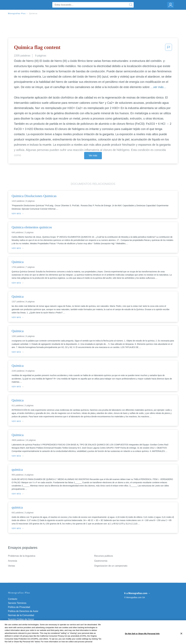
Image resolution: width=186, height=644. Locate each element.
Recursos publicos (104, 556)
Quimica (33, 14)
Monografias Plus (17, 14)
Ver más (93, 156)
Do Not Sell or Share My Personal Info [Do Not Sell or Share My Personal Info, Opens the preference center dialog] (142, 641)
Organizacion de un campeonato (111, 566)
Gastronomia (101, 561)
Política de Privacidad (19, 607)
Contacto (13, 599)
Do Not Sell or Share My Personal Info (27, 623)
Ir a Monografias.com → (137, 593)
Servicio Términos (17, 603)
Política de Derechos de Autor (23, 611)
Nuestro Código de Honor (21, 619)
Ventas (11, 566)
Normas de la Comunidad (21, 615)
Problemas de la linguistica (22, 556)
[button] (169, 48)
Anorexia (12, 561)
